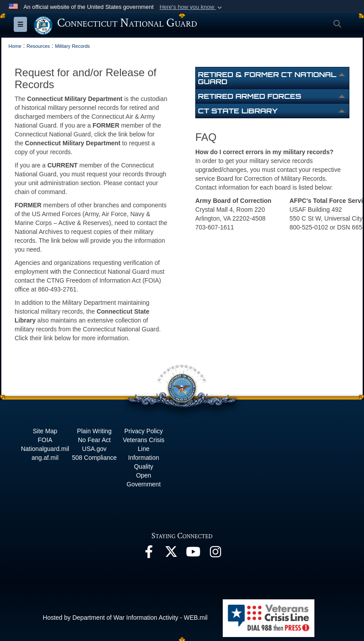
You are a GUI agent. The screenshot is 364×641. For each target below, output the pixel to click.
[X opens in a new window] (171, 554)
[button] (192, 7)
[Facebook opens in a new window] (149, 554)
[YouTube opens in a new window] (193, 554)
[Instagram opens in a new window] (215, 554)
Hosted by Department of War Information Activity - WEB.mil (125, 617)
